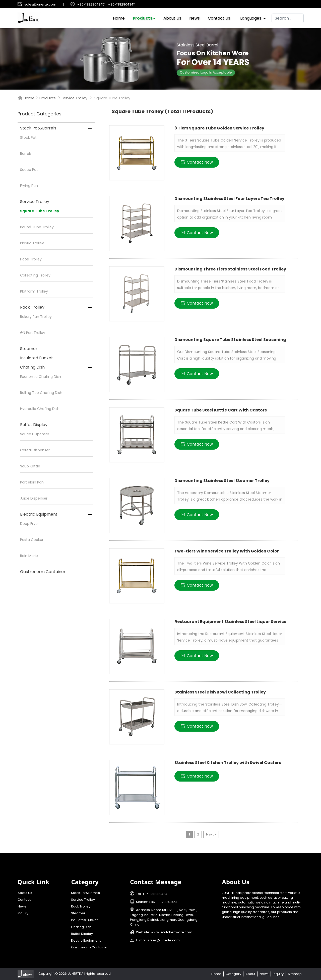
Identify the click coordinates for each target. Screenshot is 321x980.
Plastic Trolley (32, 243)
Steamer (29, 349)
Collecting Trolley (35, 275)
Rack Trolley (32, 307)
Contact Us (219, 17)
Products (143, 17)
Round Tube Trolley (37, 227)
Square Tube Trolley (40, 211)
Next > (211, 834)
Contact (24, 900)
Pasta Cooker (32, 540)
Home (119, 17)
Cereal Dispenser (35, 450)
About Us (172, 17)
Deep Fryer (29, 524)
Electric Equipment (39, 514)
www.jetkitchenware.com (172, 932)
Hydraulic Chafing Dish (40, 409)
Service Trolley (75, 98)
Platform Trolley (34, 291)
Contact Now (197, 162)
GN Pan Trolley (33, 333)
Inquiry (23, 913)
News (195, 17)
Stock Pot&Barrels (38, 128)
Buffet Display (34, 425)
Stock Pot (28, 137)
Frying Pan (29, 186)
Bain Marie (29, 556)
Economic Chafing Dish (41, 377)
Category (233, 974)
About (250, 974)
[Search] (288, 17)
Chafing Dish (32, 367)
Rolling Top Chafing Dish (41, 393)
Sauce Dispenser (35, 434)
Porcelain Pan (32, 482)
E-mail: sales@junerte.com (155, 940)
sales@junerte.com (40, 4)
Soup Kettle (30, 466)
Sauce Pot (29, 170)
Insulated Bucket (37, 358)
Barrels (26, 154)
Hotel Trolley (31, 259)
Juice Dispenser (34, 498)
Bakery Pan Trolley (36, 317)
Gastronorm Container (43, 572)
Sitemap (295, 974)
